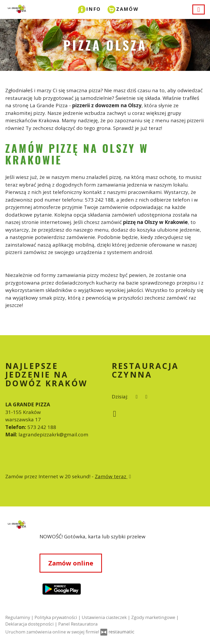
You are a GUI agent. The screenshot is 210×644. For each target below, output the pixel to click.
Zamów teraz (114, 476)
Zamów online (71, 563)
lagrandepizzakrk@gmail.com (53, 435)
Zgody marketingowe (154, 617)
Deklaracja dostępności (30, 624)
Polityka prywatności (56, 617)
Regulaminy (18, 617)
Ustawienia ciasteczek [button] (105, 617)
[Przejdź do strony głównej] (16, 563)
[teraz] (137, 397)
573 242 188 (42, 427)
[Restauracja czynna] (146, 397)
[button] (89, 9)
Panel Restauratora (78, 624)
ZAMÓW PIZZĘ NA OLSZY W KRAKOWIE (77, 154)
